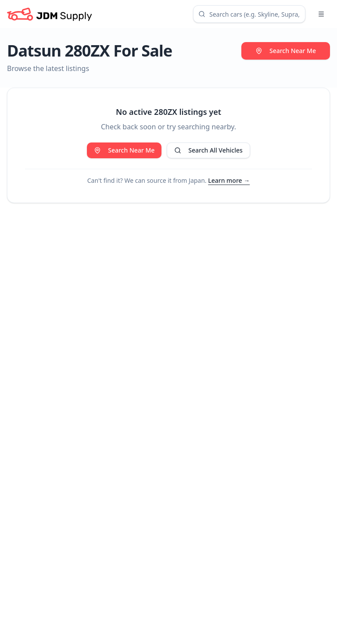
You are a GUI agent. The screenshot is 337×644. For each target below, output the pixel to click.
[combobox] (249, 14)
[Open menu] (321, 14)
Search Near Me (286, 51)
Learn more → (229, 180)
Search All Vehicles (208, 150)
